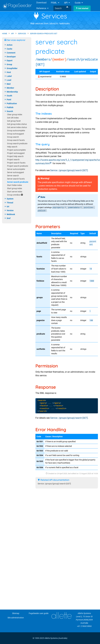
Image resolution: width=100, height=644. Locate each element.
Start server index (15, 192)
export (8, 61)
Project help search (15, 156)
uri (7, 207)
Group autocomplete (16, 131)
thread (9, 203)
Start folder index (15, 185)
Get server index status (17, 127)
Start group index (15, 188)
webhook (10, 214)
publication (11, 103)
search (9, 111)
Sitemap (16, 613)
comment (10, 53)
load (8, 80)
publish (9, 107)
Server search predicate (18, 182)
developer (10, 57)
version (9, 210)
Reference (43, 8)
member (9, 88)
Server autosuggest (16, 172)
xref (7, 218)
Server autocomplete (16, 169)
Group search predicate (17, 144)
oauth (8, 96)
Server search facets (16, 179)
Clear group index (15, 115)
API (67, 3)
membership (11, 92)
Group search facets (16, 140)
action (8, 45)
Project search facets (16, 163)
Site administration (16, 618)
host (8, 72)
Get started (82, 8)
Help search (12, 147)
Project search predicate (18, 166)
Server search (13, 176)
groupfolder (11, 68)
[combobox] (62, 8)
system (9, 199)
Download (41, 3)
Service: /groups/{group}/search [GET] (69, 170)
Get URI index (13, 118)
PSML (55, 3)
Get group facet (14, 121)
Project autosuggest (16, 153)
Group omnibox (15, 195)
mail (7, 84)
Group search (13, 137)
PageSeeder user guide (39, 613)
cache (8, 49)
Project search (13, 160)
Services (50, 16)
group (8, 64)
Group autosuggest (16, 134)
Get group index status (17, 124)
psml (8, 100)
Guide (79, 3)
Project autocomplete (16, 150)
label (8, 76)
